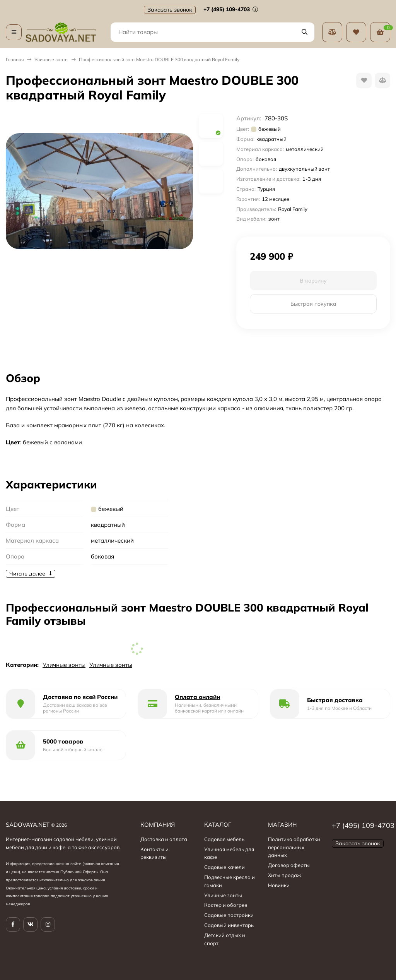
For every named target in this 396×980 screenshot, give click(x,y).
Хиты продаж (285, 875)
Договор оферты (289, 865)
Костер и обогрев (226, 905)
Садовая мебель (224, 839)
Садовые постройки (229, 915)
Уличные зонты (51, 59)
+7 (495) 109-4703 (231, 9)
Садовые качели (224, 867)
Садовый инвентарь (229, 925)
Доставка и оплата (164, 839)
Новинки (279, 885)
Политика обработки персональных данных (294, 847)
